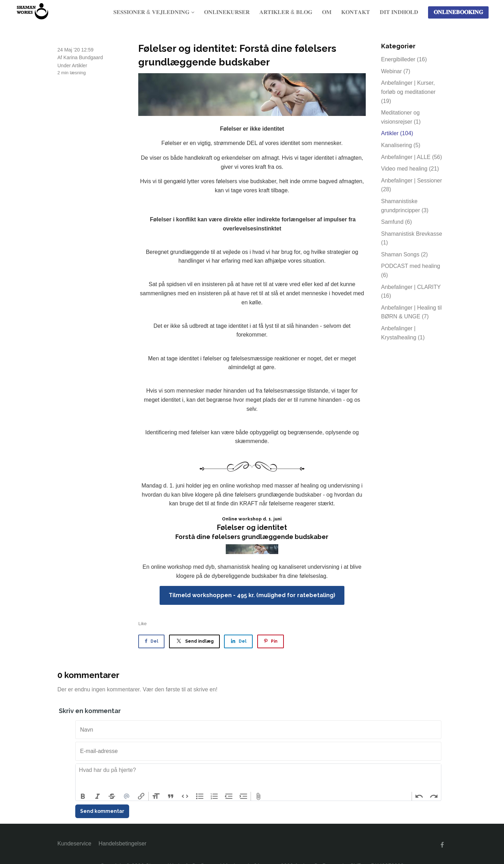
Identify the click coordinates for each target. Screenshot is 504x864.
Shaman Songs (404, 254)
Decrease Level (229, 796)
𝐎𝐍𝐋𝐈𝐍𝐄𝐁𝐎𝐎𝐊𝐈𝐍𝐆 (458, 12)
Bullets (200, 796)
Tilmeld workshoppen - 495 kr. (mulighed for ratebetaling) (252, 595)
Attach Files (258, 796)
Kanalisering (401, 145)
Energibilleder (404, 59)
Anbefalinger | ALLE (412, 157)
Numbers (214, 796)
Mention (127, 796)
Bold (83, 796)
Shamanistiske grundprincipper (405, 206)
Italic (98, 796)
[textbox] (258, 778)
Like (142, 624)
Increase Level (244, 796)
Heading (156, 796)
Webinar (396, 71)
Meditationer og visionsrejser (401, 117)
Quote (171, 796)
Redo (434, 796)
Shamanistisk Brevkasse (412, 238)
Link (141, 796)
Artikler (79, 65)
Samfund (397, 222)
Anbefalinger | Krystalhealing (403, 333)
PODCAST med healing (411, 271)
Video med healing (410, 169)
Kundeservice (74, 844)
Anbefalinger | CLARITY (411, 292)
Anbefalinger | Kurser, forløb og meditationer (408, 92)
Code (185, 796)
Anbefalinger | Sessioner (412, 185)
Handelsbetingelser (122, 844)
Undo (419, 796)
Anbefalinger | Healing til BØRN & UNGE (411, 312)
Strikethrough (112, 796)
